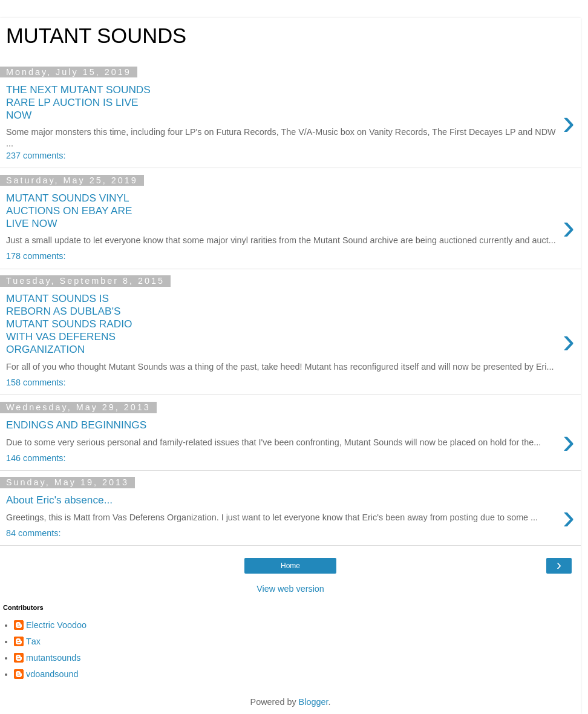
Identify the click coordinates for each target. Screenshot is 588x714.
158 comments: (36, 382)
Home (290, 566)
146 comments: (36, 458)
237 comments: (36, 156)
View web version (290, 589)
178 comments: (36, 256)
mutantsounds (53, 658)
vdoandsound (52, 674)
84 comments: (33, 533)
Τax (33, 641)
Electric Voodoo (56, 625)
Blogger (314, 702)
